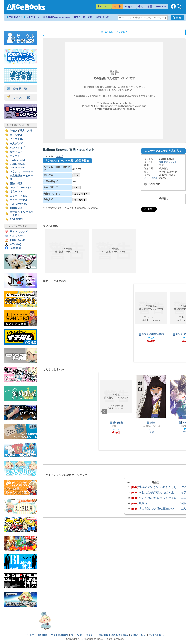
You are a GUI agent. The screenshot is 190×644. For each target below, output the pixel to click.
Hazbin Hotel (17, 160)
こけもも (116, 426)
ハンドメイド (17, 148)
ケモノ (14, 131)
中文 (141, 6)
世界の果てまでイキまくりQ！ (159, 487)
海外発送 (57, 17)
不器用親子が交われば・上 (156, 492)
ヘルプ (31, 635)
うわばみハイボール (151, 426)
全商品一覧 (17, 89)
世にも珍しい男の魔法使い (156, 508)
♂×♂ (76, 187)
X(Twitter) (15, 244)
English (130, 6)
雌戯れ (143, 503)
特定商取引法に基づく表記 (113, 635)
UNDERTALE (17, 164)
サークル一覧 (18, 97)
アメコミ (15, 156)
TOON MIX (16, 208)
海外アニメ (16, 152)
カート (117, 6)
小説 (19, 183)
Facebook (15, 248)
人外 (30, 131)
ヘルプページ (33, 17)
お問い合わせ (102, 17)
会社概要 (42, 635)
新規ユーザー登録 (83, 17)
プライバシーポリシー (83, 635)
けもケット (16, 192)
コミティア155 (18, 196)
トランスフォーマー (21, 172)
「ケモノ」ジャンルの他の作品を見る (67, 161)
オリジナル (16, 135)
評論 (12, 183)
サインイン (104, 6)
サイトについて (19, 232)
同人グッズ (16, 143)
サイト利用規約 (59, 635)
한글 (150, 6)
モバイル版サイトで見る (114, 32)
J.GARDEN (16, 219)
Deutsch (161, 6)
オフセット (80, 200)
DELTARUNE (17, 168)
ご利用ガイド (16, 17)
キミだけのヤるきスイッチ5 (157, 498)
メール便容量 (151, 178)
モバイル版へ (156, 635)
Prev (104, 412)
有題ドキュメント (168, 162)
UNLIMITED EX (19, 204)
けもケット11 (81, 194)
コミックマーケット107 (22, 188)
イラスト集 (16, 139)
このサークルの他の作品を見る (163, 151)
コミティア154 (18, 200)
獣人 (22, 131)
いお (76, 175)
